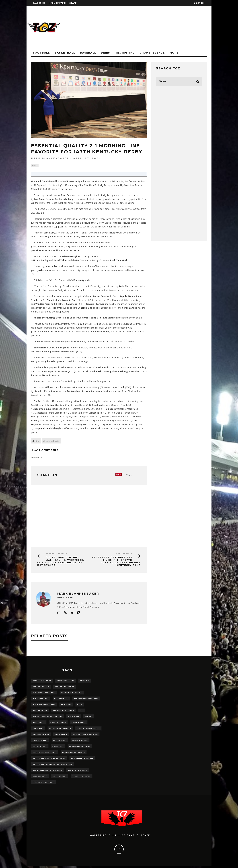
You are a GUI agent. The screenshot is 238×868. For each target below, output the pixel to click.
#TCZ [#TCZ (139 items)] (80, 705)
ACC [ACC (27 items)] (81, 711)
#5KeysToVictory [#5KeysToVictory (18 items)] (42, 681)
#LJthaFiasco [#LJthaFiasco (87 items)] (61, 699)
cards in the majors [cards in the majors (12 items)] (60, 729)
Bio (37, 441)
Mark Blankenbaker (50, 158)
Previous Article (56, 554)
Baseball (88, 53)
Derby (106, 53)
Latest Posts (52, 441)
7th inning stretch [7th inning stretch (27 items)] (63, 711)
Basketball (65, 53)
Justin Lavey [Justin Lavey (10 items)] (60, 741)
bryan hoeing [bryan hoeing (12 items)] (79, 723)
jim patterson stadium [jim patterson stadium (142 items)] (85, 735)
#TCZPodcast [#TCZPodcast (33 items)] (40, 711)
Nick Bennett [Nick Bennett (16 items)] (40, 778)
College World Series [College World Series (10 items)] (88, 729)
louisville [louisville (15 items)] (58, 747)
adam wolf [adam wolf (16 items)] (74, 717)
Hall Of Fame (57, 3)
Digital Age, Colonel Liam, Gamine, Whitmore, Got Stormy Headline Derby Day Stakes (61, 562)
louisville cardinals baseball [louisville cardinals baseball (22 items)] (49, 759)
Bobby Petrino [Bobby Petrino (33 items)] (58, 723)
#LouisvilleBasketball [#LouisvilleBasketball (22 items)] (86, 699)
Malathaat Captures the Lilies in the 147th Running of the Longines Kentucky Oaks (116, 562)
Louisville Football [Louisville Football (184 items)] (82, 759)
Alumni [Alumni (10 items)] (89, 717)
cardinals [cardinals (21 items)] (38, 729)
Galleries (39, 3)
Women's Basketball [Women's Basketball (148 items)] (44, 784)
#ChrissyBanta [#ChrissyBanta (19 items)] (41, 699)
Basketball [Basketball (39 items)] (39, 723)
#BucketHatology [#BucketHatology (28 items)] (65, 687)
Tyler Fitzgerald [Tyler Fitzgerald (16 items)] (82, 778)
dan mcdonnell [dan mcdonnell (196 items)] (41, 735)
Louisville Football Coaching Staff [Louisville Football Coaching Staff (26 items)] (53, 765)
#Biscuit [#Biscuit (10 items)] (85, 681)
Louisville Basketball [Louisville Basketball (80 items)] (45, 753)
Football (41, 53)
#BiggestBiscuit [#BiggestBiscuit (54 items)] (66, 681)
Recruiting (125, 53)
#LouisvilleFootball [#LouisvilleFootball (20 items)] (44, 705)
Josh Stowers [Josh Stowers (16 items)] (40, 741)
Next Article (124, 554)
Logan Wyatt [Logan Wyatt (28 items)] (40, 747)
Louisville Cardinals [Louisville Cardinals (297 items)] (74, 753)
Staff (73, 3)
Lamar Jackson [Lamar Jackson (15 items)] (80, 741)
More (174, 53)
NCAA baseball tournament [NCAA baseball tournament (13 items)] (48, 772)
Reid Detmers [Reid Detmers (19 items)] (60, 778)
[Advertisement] (155, 28)
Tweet (129, 476)
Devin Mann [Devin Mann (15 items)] (61, 735)
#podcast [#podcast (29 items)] (66, 705)
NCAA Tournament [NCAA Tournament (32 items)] (78, 772)
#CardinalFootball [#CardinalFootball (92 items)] (72, 693)
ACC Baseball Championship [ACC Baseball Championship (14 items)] (48, 717)
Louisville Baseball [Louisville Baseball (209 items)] (80, 747)
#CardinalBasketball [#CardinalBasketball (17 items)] (44, 693)
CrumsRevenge (152, 53)
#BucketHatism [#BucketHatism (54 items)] (41, 687)
